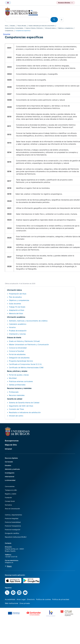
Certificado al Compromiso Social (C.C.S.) (25, 364)
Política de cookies (43, 599)
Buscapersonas (12, 441)
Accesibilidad (10, 599)
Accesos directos (64, 3)
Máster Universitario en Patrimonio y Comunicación (29, 345)
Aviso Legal (21, 599)
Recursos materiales (17, 395)
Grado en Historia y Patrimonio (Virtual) (24, 341)
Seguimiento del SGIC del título (21, 406)
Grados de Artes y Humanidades (14, 28)
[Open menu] (62, 20)
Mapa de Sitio (11, 445)
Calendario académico (18, 324)
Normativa (8, 505)
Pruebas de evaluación (18, 331)
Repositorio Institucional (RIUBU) (16, 537)
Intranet (8, 449)
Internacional (10, 477)
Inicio (6, 26)
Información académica (16, 317)
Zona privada (25, 603)
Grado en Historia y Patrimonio (34, 28)
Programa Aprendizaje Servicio (21, 361)
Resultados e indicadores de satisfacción (25, 412)
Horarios (12, 327)
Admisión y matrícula (12, 469)
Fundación (8, 497)
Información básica (50, 28)
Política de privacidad (61, 599)
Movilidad (13, 378)
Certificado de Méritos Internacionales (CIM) (26, 368)
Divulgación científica (12, 533)
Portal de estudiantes (17, 354)
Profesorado (14, 392)
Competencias (9, 31)
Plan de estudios (15, 297)
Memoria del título (16, 313)
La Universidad (10, 480)
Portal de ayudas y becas (19, 375)
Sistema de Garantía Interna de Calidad (24, 403)
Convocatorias (10, 486)
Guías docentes (15, 304)
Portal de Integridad (12, 518)
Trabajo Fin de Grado (17, 307)
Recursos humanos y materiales (19, 388)
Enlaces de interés (14, 338)
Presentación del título (18, 294)
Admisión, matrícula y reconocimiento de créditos (28, 321)
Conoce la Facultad (16, 351)
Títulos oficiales (22, 26)
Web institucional (11, 603)
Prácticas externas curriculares (21, 381)
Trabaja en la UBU (11, 490)
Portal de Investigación (13, 530)
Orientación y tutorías (17, 334)
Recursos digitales (11, 458)
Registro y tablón (11, 494)
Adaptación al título (17, 310)
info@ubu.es (9, 562)
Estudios (13, 26)
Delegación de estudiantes (19, 358)
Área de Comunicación (12, 509)
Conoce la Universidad (18, 348)
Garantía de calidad (15, 399)
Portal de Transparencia (13, 526)
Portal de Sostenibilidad (13, 522)
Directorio (31, 599)
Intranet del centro (16, 416)
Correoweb (9, 462)
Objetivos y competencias (65, 28)
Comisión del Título (16, 409)
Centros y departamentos (13, 515)
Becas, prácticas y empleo (17, 371)
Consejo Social (10, 501)
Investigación (10, 473)
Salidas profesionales (17, 385)
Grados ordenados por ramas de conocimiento (42, 26)
